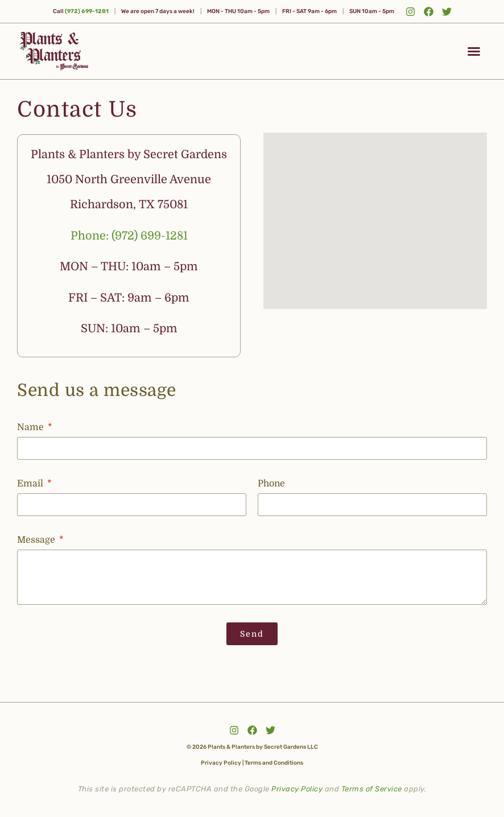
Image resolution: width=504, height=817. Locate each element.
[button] (474, 51)
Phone (271, 484)
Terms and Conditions (274, 762)
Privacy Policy (221, 762)
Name (32, 427)
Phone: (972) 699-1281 (129, 236)
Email (31, 484)
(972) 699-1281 (87, 11)
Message (37, 540)
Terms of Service (372, 788)
